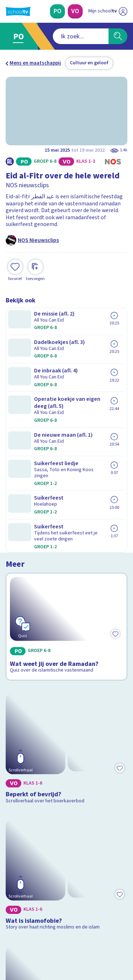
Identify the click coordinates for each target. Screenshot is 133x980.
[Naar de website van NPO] (123, 11)
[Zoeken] (118, 36)
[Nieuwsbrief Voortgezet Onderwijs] (67, 882)
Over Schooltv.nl (29, 800)
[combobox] (57, 36)
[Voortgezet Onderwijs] (75, 11)
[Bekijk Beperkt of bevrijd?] (66, 451)
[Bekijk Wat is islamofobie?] (66, 538)
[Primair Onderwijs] (57, 11)
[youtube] (56, 932)
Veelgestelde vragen (34, 790)
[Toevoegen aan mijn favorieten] (15, 269)
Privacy (16, 809)
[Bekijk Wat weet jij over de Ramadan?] (66, 361)
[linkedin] (40, 932)
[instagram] (25, 932)
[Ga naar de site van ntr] (101, 947)
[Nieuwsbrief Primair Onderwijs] (67, 862)
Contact (17, 781)
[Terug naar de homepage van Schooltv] (18, 11)
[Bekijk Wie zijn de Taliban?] (66, 632)
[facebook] (9, 932)
